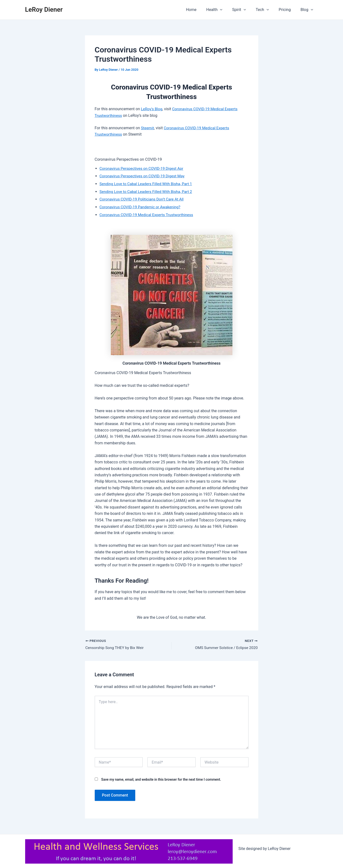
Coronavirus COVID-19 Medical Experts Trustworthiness (148, 214)
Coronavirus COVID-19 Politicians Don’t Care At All (143, 199)
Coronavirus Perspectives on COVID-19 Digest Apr (143, 168)
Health (223, 10)
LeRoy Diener (44, 10)
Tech (267, 10)
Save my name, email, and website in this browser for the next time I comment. (161, 779)
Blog (308, 10)
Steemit (148, 128)
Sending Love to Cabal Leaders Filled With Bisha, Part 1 (147, 184)
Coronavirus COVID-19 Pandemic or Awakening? (141, 206)
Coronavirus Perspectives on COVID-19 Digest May (143, 176)
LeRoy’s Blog (152, 109)
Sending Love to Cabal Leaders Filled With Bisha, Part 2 (147, 191)
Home (202, 10)
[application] (229, 10)
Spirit (246, 10)
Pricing (288, 10)
